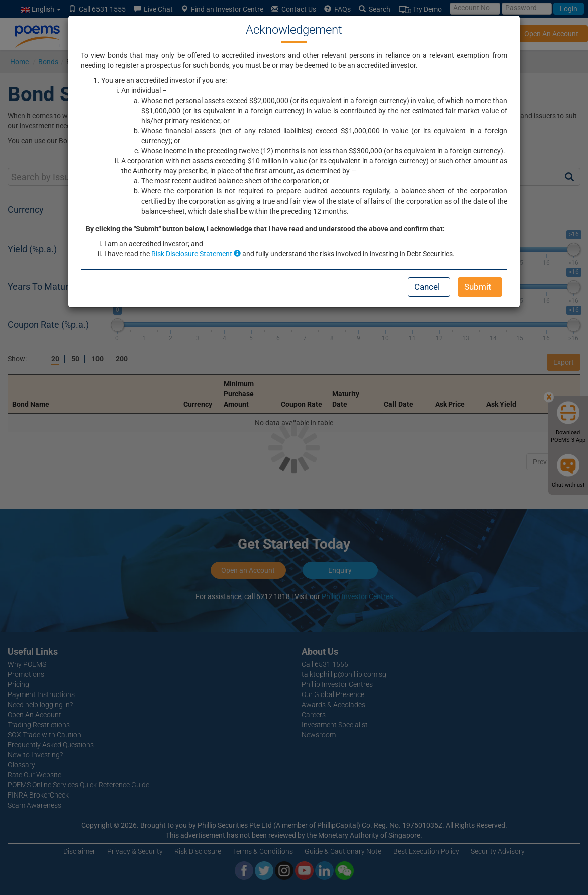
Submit (478, 287)
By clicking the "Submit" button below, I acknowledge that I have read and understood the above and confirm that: (265, 229)
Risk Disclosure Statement (196, 254)
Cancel (427, 287)
